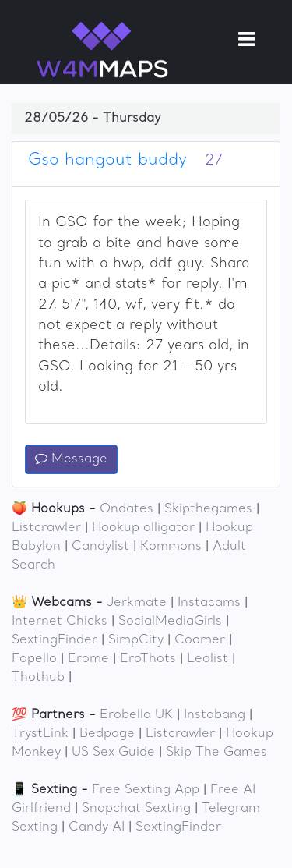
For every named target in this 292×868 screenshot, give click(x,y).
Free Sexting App (146, 790)
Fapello (34, 659)
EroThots (148, 659)
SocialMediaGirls (170, 622)
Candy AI (97, 827)
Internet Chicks (60, 622)
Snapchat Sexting (136, 809)
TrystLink (40, 734)
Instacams (209, 603)
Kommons (171, 547)
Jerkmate (137, 603)
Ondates (127, 509)
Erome (88, 659)
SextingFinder (55, 640)
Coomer (200, 640)
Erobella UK (136, 715)
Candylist (100, 547)
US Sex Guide (113, 753)
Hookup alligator (143, 528)
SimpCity (136, 640)
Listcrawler (46, 528)
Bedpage (107, 734)
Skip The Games (216, 753)
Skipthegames (208, 509)
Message (71, 459)
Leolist (208, 659)
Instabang (215, 715)
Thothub (38, 678)
